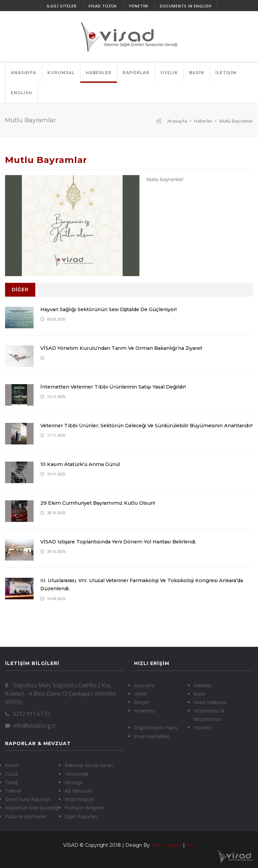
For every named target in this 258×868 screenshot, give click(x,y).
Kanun (12, 765)
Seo (191, 845)
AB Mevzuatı (78, 791)
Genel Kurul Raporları (28, 799)
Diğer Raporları (81, 816)
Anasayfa (171, 121)
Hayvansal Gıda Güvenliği (32, 808)
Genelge (73, 782)
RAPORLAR (136, 73)
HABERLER (99, 73)
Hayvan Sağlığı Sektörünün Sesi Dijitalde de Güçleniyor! (113, 309)
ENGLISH (21, 93)
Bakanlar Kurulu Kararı (89, 765)
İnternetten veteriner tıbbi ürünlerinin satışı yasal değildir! (118, 387)
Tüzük (12, 774)
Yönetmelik (77, 774)
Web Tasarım (166, 845)
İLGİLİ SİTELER (62, 6)
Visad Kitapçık (79, 799)
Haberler (203, 121)
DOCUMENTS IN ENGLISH (186, 6)
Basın (200, 694)
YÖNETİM (138, 6)
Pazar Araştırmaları (26, 816)
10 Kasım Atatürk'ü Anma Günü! (82, 464)
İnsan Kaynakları (152, 736)
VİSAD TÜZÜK (103, 6)
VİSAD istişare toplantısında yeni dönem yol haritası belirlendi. (123, 542)
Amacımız (145, 711)
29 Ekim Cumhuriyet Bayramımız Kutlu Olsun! (101, 503)
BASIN (197, 73)
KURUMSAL (61, 73)
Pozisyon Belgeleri (84, 808)
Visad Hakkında (210, 702)
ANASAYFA (24, 73)
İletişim (142, 702)
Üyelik (140, 694)
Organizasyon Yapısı (156, 727)
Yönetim (203, 727)
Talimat (13, 791)
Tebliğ (12, 782)
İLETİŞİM (226, 73)
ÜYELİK (169, 73)
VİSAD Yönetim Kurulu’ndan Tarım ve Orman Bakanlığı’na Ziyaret (126, 348)
